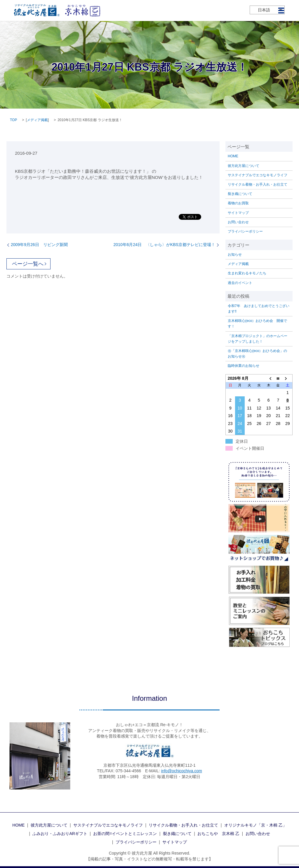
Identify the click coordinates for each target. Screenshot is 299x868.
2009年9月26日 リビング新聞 (39, 245)
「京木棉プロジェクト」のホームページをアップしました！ (258, 339)
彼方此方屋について (244, 166)
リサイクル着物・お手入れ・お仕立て (258, 184)
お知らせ (235, 255)
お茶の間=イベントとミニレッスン (125, 834)
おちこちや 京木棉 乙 (218, 834)
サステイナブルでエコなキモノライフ (258, 175)
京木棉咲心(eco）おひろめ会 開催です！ (257, 324)
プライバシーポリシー (245, 231)
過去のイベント (240, 283)
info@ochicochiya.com (182, 771)
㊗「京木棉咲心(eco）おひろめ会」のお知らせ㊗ (257, 354)
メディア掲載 (37, 120)
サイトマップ (238, 213)
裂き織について (240, 194)
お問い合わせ (238, 222)
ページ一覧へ (28, 264)
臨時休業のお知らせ (244, 366)
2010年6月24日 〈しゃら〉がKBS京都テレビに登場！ (165, 245)
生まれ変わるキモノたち (247, 273)
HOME (233, 156)
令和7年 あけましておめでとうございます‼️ (259, 309)
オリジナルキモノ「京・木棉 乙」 (255, 825)
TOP (13, 120)
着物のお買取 (238, 203)
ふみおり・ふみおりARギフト (60, 834)
